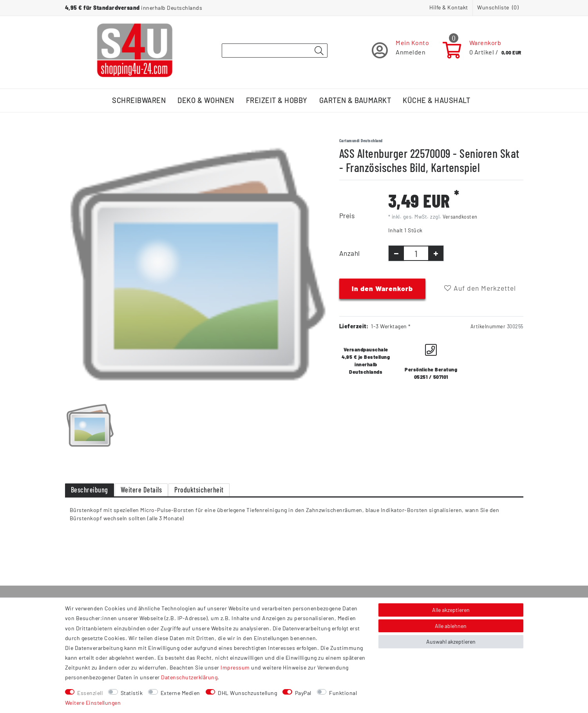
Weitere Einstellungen (93, 703)
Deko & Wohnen (206, 100)
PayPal (303, 693)
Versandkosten (460, 217)
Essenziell (90, 693)
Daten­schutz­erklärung (189, 677)
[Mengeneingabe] (416, 253)
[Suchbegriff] (275, 51)
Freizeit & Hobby (277, 100)
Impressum (235, 667)
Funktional (343, 693)
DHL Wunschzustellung (247, 693)
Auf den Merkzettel (480, 288)
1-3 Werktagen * (391, 326)
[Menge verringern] (396, 253)
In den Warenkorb (382, 288)
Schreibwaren (139, 100)
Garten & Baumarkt (355, 100)
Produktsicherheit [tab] (199, 490)
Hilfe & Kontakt (449, 7)
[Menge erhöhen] (436, 253)
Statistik (132, 693)
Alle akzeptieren (451, 610)
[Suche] (319, 51)
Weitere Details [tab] (141, 490)
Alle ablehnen (451, 626)
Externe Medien (180, 693)
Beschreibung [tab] (90, 490)
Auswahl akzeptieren (451, 642)
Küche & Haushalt (436, 100)
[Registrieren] (401, 50)
